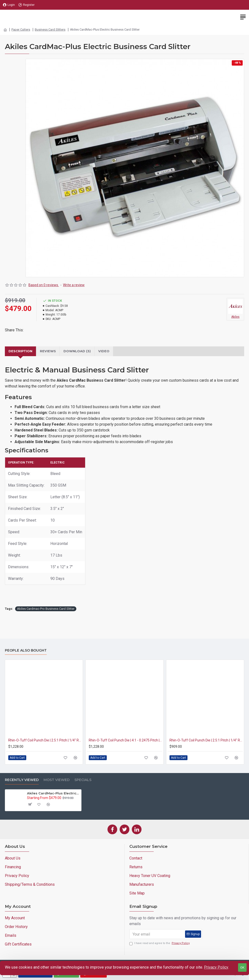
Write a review (74, 285)
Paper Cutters (21, 30)
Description (20, 351)
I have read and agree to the (160, 943)
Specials (83, 780)
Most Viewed (57, 780)
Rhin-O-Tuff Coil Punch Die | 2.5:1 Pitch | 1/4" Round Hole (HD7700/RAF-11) (45, 740)
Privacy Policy (216, 967)
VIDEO (104, 351)
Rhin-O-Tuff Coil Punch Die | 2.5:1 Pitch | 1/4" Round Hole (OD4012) (206, 740)
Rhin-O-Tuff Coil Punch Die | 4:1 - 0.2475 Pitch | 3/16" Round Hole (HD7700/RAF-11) (125, 740)
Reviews (48, 351)
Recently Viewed (22, 780)
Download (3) (77, 351)
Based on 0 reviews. (44, 285)
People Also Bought (26, 650)
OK (242, 967)
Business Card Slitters (50, 30)
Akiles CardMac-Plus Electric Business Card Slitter (53, 793)
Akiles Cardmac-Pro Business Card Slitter (46, 609)
